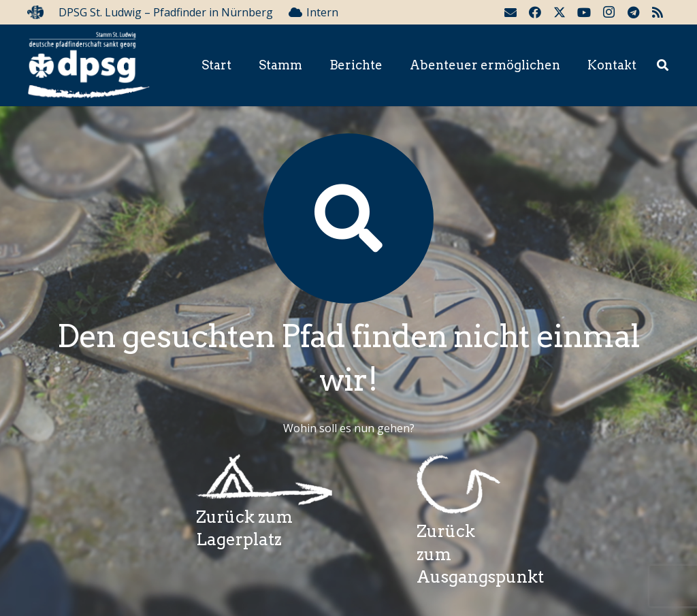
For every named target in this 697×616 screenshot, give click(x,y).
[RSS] (658, 12)
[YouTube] (584, 12)
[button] (663, 66)
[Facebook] (535, 12)
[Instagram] (609, 12)
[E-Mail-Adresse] (510, 12)
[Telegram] (633, 12)
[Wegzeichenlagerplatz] (264, 480)
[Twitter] (560, 12)
